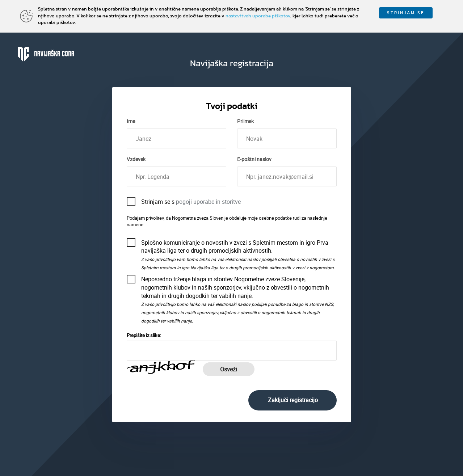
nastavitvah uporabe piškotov (258, 16)
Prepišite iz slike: (144, 335)
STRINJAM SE (406, 13)
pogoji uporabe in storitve (208, 202)
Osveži (229, 369)
